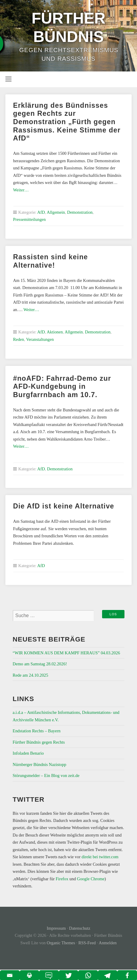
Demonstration (80, 212)
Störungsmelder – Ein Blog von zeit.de (46, 775)
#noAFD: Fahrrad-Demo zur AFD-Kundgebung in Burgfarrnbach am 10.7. (62, 387)
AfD (41, 212)
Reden (19, 339)
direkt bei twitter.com (100, 857)
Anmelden (108, 943)
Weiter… (21, 190)
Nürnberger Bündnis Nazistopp (39, 764)
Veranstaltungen (40, 339)
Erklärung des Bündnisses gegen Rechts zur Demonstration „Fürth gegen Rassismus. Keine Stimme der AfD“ (67, 122)
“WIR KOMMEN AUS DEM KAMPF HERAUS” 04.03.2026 (66, 653)
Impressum (56, 928)
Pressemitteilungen (30, 219)
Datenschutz (80, 928)
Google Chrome (91, 879)
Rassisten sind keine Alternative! (51, 261)
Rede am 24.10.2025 (30, 675)
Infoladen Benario (28, 753)
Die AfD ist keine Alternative (64, 506)
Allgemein (56, 212)
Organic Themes (61, 943)
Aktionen (55, 332)
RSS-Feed (87, 943)
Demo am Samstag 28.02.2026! (40, 664)
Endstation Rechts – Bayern (36, 731)
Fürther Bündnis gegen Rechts (39, 742)
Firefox (62, 879)
